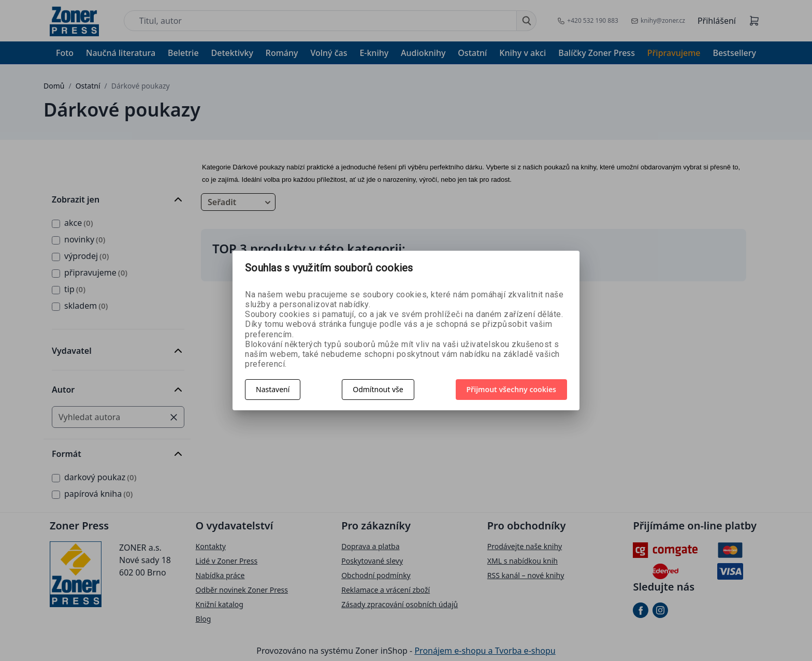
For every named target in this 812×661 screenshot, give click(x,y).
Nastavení (273, 389)
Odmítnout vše (378, 389)
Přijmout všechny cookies (512, 389)
